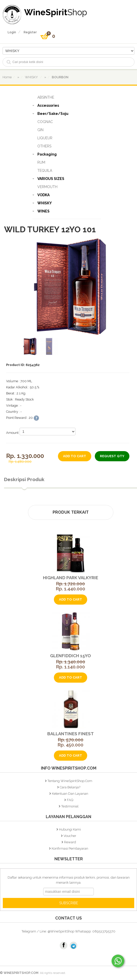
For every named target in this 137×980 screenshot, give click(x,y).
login (12, 32)
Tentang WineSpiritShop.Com (70, 781)
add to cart (75, 456)
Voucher (70, 836)
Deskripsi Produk (24, 479)
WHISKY (45, 203)
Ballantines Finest (71, 734)
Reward (70, 842)
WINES (43, 211)
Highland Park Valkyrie (71, 578)
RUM (41, 162)
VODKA (43, 195)
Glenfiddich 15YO (71, 656)
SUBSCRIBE (69, 903)
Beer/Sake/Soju (53, 114)
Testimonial (70, 806)
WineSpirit (56, 12)
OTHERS (44, 146)
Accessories (48, 105)
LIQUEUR (45, 138)
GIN (40, 130)
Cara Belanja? (70, 787)
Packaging (47, 154)
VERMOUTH (47, 187)
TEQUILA (45, 171)
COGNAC (45, 122)
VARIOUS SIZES (51, 179)
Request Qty (112, 456)
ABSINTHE (46, 97)
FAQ (70, 800)
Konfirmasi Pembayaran (70, 848)
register (30, 32)
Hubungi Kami (70, 829)
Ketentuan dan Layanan (70, 794)
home (7, 77)
